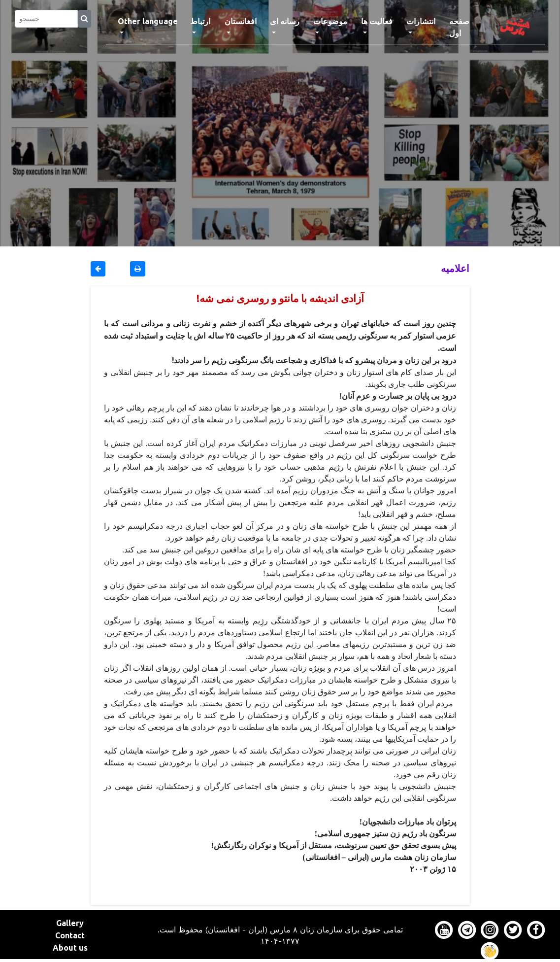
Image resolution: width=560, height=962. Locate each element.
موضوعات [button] (330, 21)
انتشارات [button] (421, 21)
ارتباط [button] (200, 21)
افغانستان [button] (241, 21)
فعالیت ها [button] (377, 21)
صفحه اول (467, 27)
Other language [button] (148, 21)
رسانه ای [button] (285, 21)
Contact (70, 935)
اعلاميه (455, 268)
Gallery (70, 923)
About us (70, 948)
